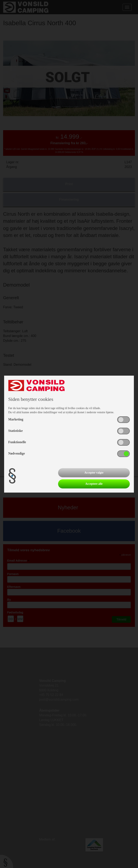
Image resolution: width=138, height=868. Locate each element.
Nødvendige (17, 453)
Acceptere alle (94, 484)
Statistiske (15, 431)
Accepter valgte (94, 473)
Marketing (16, 419)
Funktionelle (17, 442)
